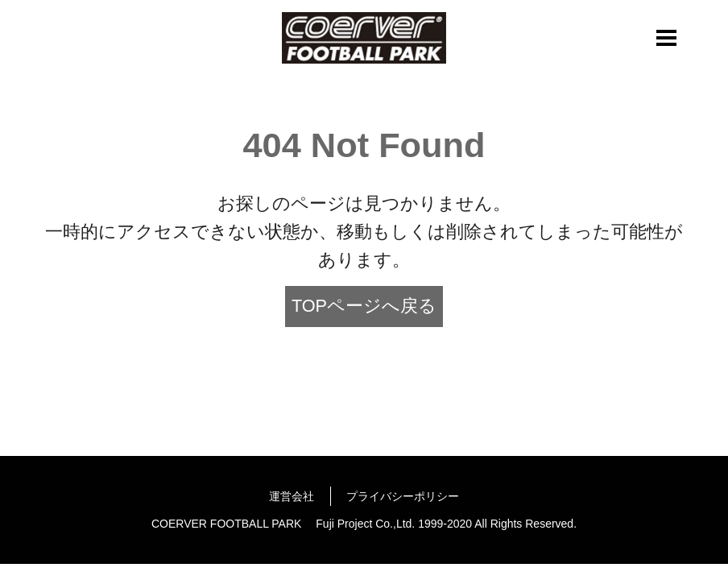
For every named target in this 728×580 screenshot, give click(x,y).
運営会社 (292, 496)
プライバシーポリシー (403, 496)
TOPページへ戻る (364, 306)
